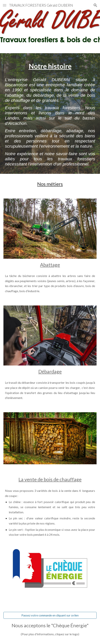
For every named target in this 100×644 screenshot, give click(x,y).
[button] (5, 5)
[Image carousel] (50, 229)
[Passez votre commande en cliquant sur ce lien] (50, 615)
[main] (50, 66)
